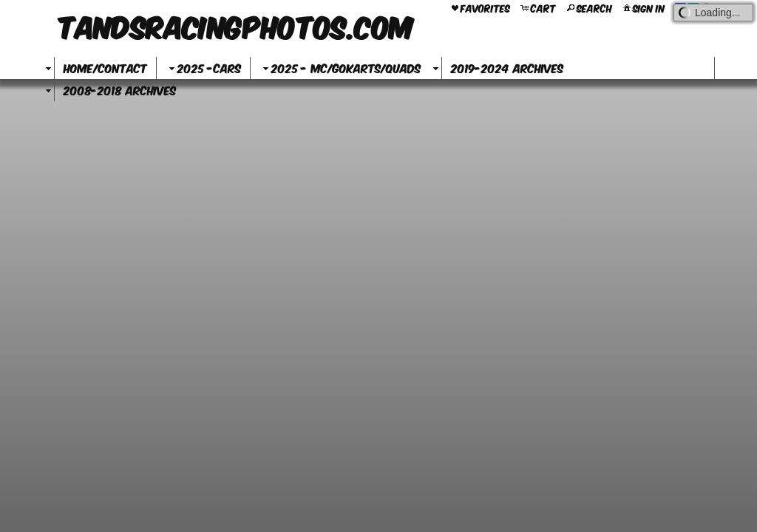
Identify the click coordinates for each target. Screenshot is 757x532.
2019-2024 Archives (507, 68)
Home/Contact (105, 68)
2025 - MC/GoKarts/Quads (340, 68)
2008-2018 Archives (120, 90)
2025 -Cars (203, 68)
